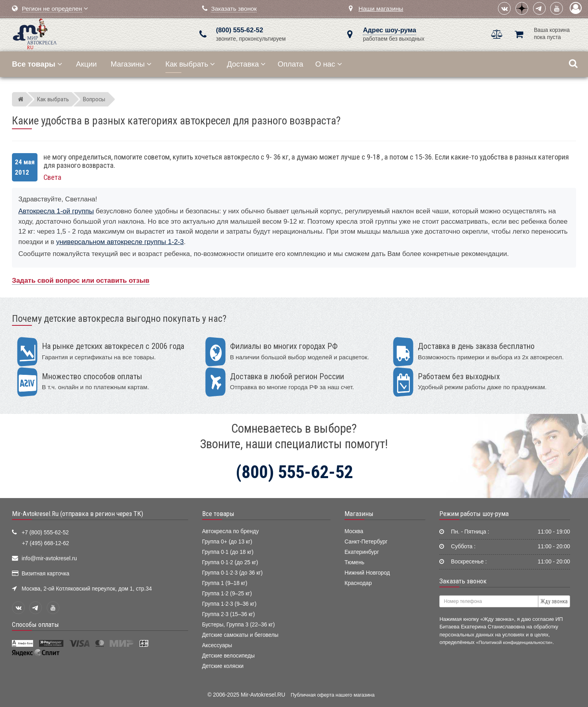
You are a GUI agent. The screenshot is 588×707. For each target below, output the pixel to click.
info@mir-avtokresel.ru (49, 558)
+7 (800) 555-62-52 (45, 533)
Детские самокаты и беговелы (240, 635)
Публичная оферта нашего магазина (332, 695)
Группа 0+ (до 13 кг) (227, 542)
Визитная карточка (45, 574)
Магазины (131, 64)
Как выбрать (190, 64)
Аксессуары (217, 645)
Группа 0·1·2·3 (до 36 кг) (232, 573)
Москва (354, 531)
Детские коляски (223, 666)
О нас (329, 64)
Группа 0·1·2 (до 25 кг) (230, 562)
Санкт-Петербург (366, 542)
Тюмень (354, 562)
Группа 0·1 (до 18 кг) (228, 552)
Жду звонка (554, 601)
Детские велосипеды (228, 656)
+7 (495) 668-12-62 (45, 543)
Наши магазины (381, 9)
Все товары (218, 514)
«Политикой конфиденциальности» (514, 642)
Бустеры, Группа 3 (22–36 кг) (239, 625)
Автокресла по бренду (230, 531)
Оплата (290, 64)
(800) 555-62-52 (240, 30)
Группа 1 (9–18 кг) (225, 583)
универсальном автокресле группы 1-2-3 (120, 242)
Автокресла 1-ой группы (56, 211)
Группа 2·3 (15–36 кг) (229, 614)
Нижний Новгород (367, 573)
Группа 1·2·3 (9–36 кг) (229, 604)
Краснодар (358, 583)
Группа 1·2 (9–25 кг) (227, 594)
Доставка (246, 64)
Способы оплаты (35, 624)
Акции (87, 64)
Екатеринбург (362, 552)
